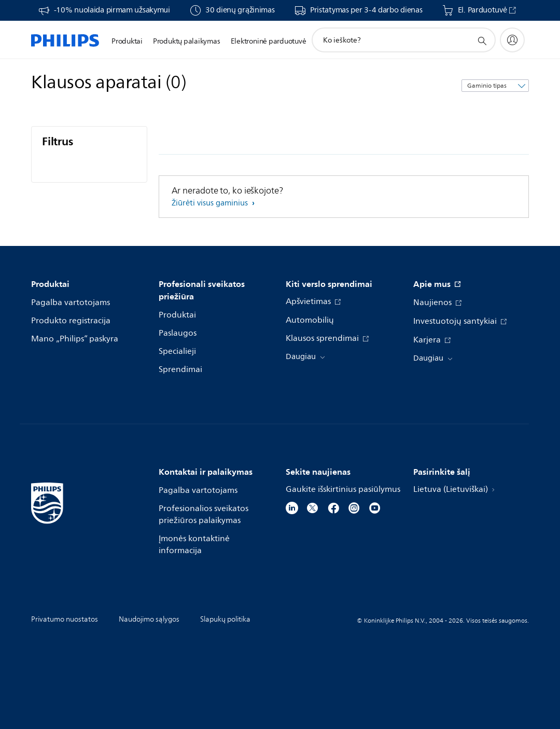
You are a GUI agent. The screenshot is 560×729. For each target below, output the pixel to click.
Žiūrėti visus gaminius (211, 203)
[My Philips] (512, 40)
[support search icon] (482, 40)
